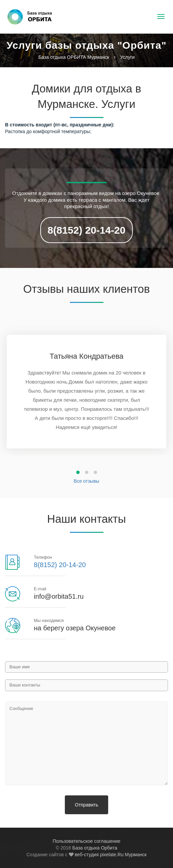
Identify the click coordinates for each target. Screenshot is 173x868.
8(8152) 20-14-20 (87, 230)
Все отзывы (87, 481)
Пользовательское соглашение (87, 841)
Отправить (86, 805)
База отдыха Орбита (95, 848)
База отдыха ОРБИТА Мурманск (74, 57)
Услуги (127, 57)
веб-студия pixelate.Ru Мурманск (111, 855)
